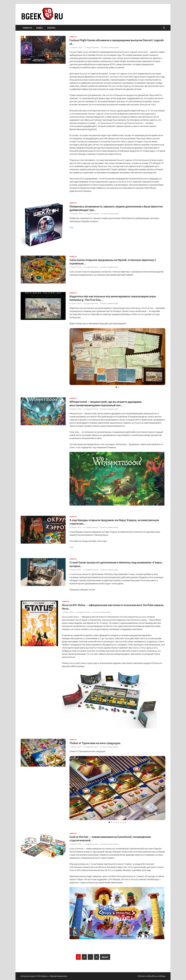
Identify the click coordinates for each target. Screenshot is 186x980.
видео (40, 28)
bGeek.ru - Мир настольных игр (54, 976)
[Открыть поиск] (164, 28)
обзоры (51, 28)
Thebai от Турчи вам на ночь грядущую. (95, 743)
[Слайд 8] (126, 822)
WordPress (153, 976)
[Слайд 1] (116, 387)
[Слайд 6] (121, 822)
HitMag (162, 976)
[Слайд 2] (119, 387)
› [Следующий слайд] (161, 358)
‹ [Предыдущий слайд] (74, 358)
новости (27, 28)
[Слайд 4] (116, 822)
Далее (105, 957)
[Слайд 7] (123, 822)
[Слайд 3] (114, 822)
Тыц (71, 227)
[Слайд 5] (119, 822)
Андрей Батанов (93, 47)
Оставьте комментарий (110, 47)
